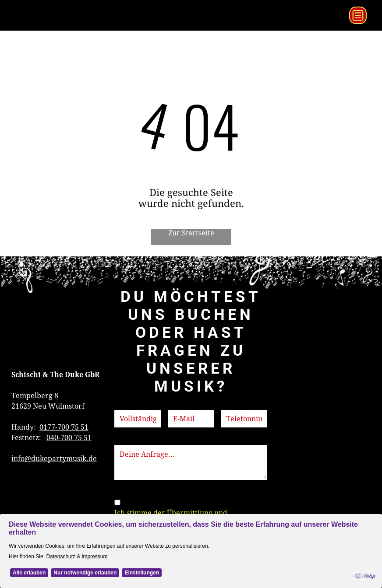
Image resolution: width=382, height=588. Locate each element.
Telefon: (235, 404)
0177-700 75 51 (64, 427)
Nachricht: (132, 439)
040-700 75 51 (69, 438)
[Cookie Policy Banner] (191, 562)
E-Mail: (180, 404)
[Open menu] (358, 15)
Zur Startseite (191, 233)
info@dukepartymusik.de (54, 459)
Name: (125, 404)
